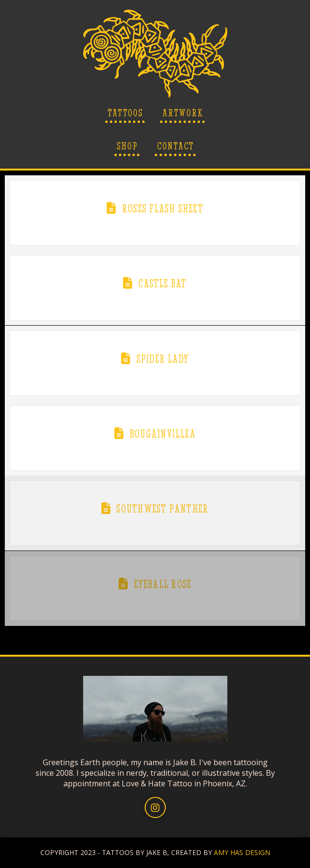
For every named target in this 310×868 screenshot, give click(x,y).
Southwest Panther (162, 509)
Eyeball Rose (163, 584)
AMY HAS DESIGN (242, 852)
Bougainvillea (163, 434)
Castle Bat (162, 283)
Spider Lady (163, 359)
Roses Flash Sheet (163, 208)
